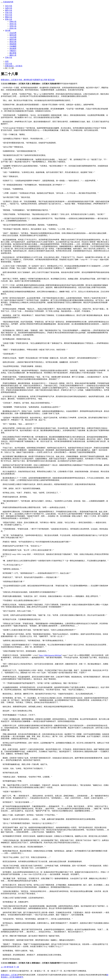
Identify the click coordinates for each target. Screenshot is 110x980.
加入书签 (44, 80)
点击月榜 (13, 37)
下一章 (16, 967)
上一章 (3, 967)
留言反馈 (51, 80)
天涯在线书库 (8, 2)
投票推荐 (37, 80)
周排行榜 (13, 42)
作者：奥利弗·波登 (26, 80)
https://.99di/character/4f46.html (50, 655)
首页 (7, 61)
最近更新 (13, 53)
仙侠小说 (9, 8)
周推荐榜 (13, 44)
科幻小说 (9, 15)
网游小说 (9, 17)
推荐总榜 (13, 35)
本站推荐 (13, 48)
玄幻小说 (9, 6)
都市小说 (9, 10)
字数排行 (13, 51)
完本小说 (9, 57)
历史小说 (9, 13)
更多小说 (9, 19)
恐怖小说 (13, 22)
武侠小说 (13, 28)
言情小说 (13, 26)
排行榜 (8, 31)
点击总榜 (13, 33)
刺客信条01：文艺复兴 (14, 66)
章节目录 (10, 967)
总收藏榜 (13, 46)
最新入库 (13, 55)
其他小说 (13, 24)
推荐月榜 (13, 40)
